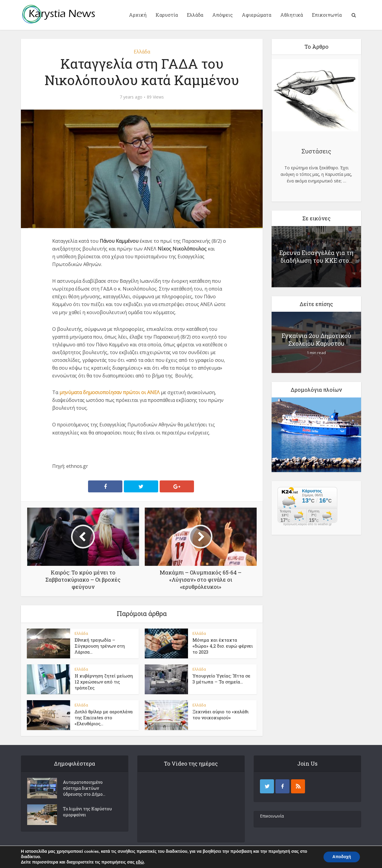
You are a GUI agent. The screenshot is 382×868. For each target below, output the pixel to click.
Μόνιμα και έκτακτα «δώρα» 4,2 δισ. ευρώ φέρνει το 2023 (223, 646)
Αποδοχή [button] (342, 857)
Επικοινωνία (327, 15)
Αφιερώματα (257, 15)
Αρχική (138, 15)
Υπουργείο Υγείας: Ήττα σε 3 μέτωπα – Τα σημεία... (221, 679)
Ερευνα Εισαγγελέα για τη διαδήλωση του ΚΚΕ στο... (316, 256)
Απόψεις (222, 15)
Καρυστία (167, 15)
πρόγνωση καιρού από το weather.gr (308, 524)
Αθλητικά (292, 15)
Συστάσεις (316, 151)
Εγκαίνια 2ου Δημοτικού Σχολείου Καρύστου (316, 339)
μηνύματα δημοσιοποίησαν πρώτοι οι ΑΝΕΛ (110, 392)
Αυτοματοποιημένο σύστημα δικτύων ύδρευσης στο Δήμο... (84, 788)
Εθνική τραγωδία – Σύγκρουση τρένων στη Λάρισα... (100, 646)
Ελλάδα (195, 15)
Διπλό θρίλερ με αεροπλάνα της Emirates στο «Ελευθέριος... (104, 718)
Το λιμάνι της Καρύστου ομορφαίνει (87, 812)
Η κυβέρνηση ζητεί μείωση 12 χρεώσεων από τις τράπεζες (104, 682)
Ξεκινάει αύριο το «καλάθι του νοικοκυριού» (221, 715)
